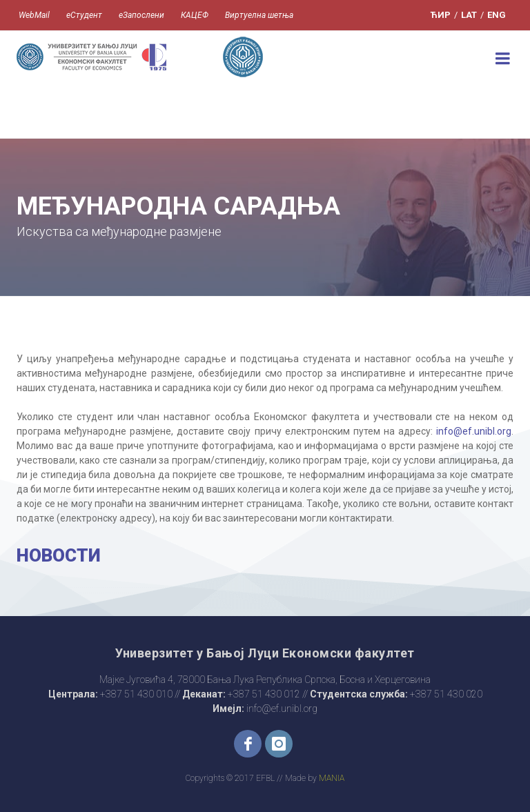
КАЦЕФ (195, 15)
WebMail (34, 15)
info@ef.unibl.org (474, 431)
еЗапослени (141, 15)
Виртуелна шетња (259, 15)
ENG (497, 15)
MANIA (332, 778)
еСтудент (84, 15)
